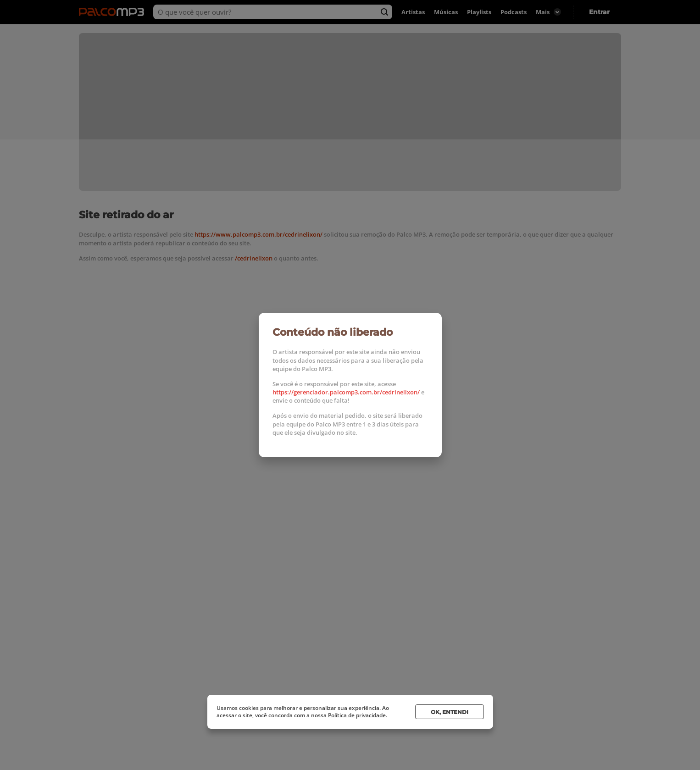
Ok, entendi (450, 712)
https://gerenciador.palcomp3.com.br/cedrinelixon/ (346, 392)
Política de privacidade (357, 715)
